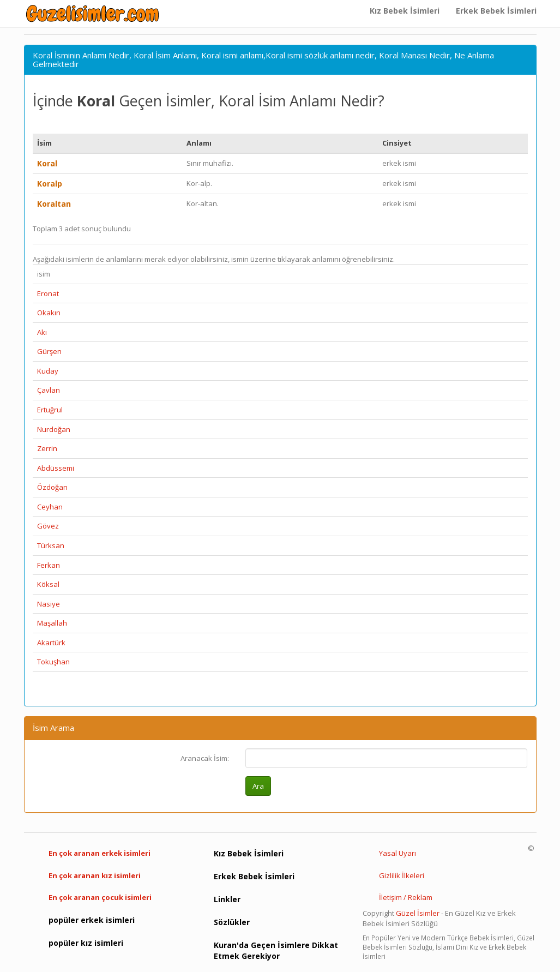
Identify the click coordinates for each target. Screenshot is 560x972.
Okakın (49, 313)
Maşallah (52, 623)
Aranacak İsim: (205, 758)
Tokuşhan (53, 662)
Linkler (227, 899)
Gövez (48, 526)
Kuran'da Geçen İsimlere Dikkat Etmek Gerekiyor (276, 950)
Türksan (51, 545)
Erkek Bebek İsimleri (496, 11)
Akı (42, 332)
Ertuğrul (50, 410)
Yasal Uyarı (398, 853)
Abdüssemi (56, 468)
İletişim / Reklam (406, 897)
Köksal (48, 584)
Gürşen (49, 351)
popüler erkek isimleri (92, 920)
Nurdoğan (54, 429)
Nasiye (49, 604)
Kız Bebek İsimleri (405, 11)
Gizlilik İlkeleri (402, 875)
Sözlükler (232, 922)
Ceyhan (50, 507)
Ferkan (49, 565)
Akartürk (51, 643)
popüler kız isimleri (86, 943)
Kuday (48, 371)
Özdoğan (52, 487)
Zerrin (47, 448)
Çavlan (49, 390)
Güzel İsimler (418, 913)
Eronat (48, 293)
